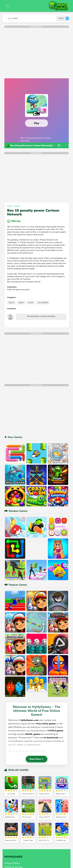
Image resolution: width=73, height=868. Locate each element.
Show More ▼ (36, 759)
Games (10, 206)
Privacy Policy (12, 863)
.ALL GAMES (43, 303)
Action (21, 303)
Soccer (31, 303)
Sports (17, 206)
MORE (61, 18)
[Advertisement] (24, 51)
